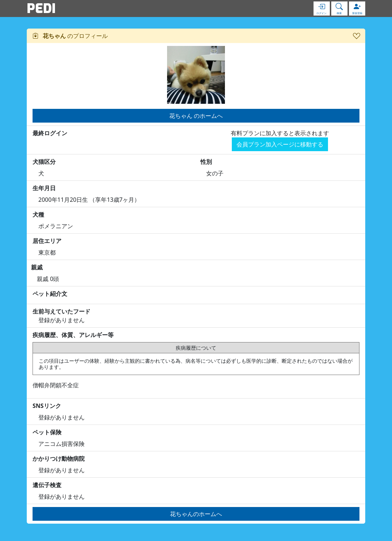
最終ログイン (50, 133)
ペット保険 (47, 432)
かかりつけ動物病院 (59, 459)
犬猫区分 (44, 162)
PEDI (41, 8)
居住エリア (47, 241)
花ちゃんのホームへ (196, 514)
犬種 (38, 214)
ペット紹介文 (50, 294)
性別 (206, 162)
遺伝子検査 (47, 485)
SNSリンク (47, 406)
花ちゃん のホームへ (196, 116)
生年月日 (44, 188)
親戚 (37, 267)
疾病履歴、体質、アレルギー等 (73, 335)
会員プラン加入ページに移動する (280, 144)
